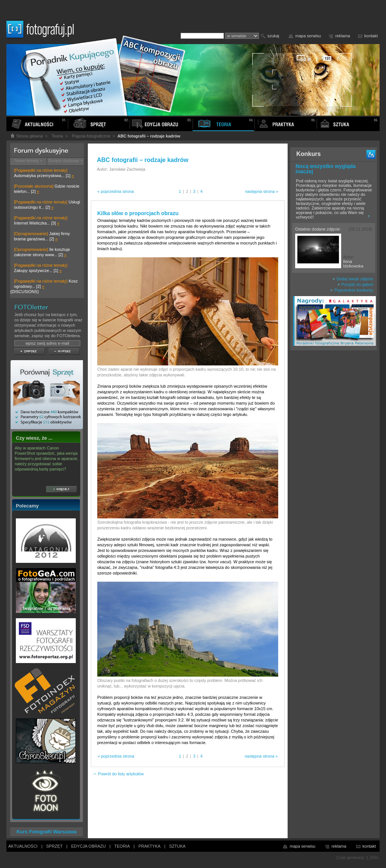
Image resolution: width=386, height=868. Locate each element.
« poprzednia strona (116, 191)
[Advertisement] (334, 472)
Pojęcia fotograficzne (91, 136)
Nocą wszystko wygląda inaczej (326, 169)
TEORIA (122, 846)
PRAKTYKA (149, 846)
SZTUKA (177, 846)
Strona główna (26, 136)
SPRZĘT (54, 846)
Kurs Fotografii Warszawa (47, 832)
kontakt (371, 36)
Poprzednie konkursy (352, 290)
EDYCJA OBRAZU (89, 846)
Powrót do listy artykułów (118, 774)
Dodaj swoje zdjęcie (353, 279)
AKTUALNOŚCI (23, 846)
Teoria (57, 136)
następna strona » (262, 191)
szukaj (273, 36)
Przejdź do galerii (355, 284)
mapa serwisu (308, 36)
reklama (342, 36)
